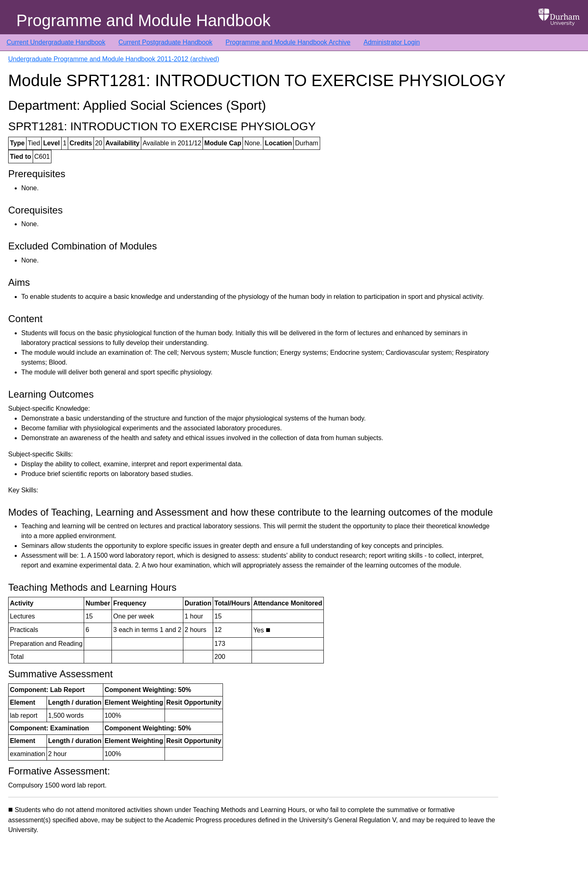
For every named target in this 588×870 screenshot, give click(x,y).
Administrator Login (392, 42)
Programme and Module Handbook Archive (288, 42)
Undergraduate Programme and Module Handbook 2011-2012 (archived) (114, 59)
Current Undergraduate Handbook (56, 42)
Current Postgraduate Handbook (165, 42)
